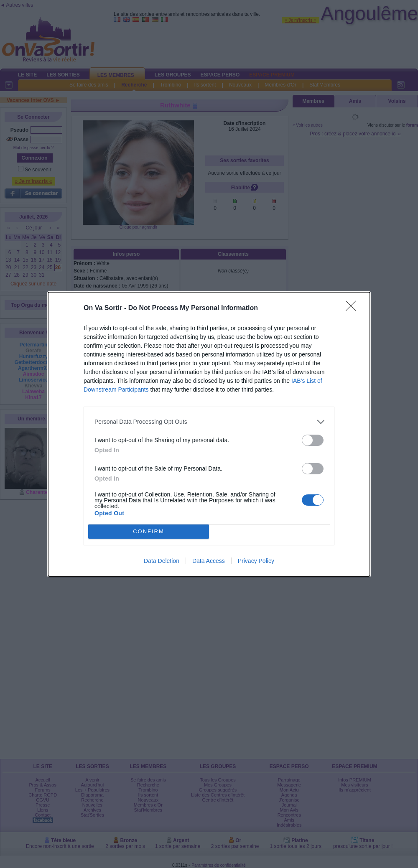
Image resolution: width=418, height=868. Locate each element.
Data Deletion (162, 561)
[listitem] (209, 422)
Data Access (209, 561)
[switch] (313, 440)
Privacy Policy (256, 561)
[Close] (354, 308)
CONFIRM (149, 531)
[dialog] (209, 434)
